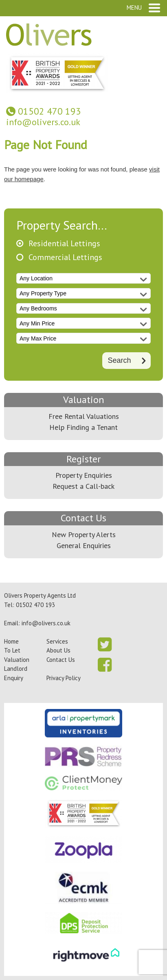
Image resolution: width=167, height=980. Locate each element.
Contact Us (83, 518)
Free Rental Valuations (84, 416)
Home (11, 641)
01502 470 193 (49, 111)
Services (57, 641)
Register (83, 459)
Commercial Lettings (65, 257)
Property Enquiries (84, 475)
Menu (134, 8)
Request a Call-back (83, 486)
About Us (58, 650)
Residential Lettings (64, 244)
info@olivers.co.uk (43, 122)
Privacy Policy (64, 678)
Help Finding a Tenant (83, 427)
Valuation (84, 400)
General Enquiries (84, 545)
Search (119, 360)
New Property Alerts (84, 534)
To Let (12, 650)
